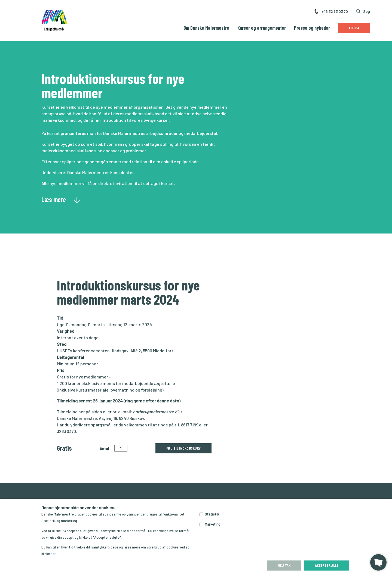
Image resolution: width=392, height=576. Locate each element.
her (53, 554)
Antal (105, 448)
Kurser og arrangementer (262, 28)
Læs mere (61, 199)
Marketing (212, 524)
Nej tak (284, 565)
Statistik (212, 514)
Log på (354, 28)
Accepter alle (327, 565)
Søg (363, 11)
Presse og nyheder (312, 28)
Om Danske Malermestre (206, 28)
